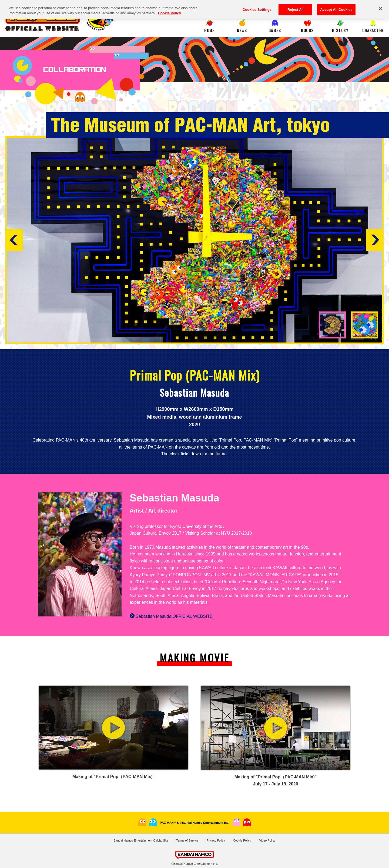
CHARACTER (373, 30)
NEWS (242, 30)
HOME (209, 30)
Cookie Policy (242, 840)
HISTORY (340, 30)
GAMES (275, 30)
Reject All (296, 7)
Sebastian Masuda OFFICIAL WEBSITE (174, 616)
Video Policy (267, 840)
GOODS (307, 30)
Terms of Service (187, 840)
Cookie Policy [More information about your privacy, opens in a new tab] (170, 10)
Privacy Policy (216, 840)
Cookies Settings (257, 7)
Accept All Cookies (336, 7)
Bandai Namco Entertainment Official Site (141, 840)
